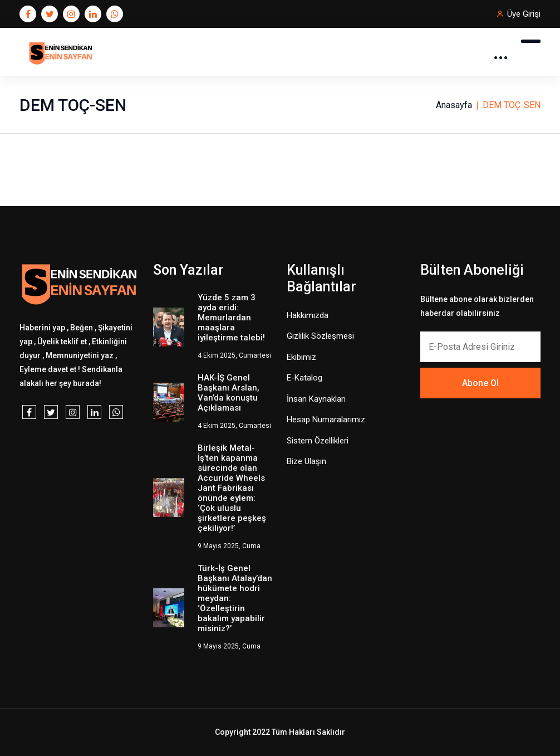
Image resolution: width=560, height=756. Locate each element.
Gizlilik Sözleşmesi (320, 336)
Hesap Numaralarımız (326, 420)
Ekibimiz (301, 357)
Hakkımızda (308, 315)
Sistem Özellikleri (318, 441)
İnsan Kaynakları (316, 399)
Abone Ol (480, 383)
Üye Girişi (524, 14)
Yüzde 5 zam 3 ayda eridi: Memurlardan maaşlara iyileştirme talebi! (231, 318)
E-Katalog (304, 378)
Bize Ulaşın (306, 461)
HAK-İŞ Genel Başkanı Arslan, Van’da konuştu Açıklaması (229, 393)
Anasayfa (454, 105)
